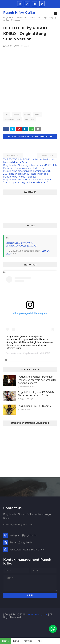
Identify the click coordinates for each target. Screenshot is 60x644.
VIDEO (38, 114)
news (16, 114)
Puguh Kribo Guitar (19, 12)
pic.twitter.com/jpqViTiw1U (21, 246)
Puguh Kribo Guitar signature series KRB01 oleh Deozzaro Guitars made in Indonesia (30, 167)
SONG (27, 114)
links (39, 641)
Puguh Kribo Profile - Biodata (20, 177)
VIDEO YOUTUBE (13, 119)
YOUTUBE (30, 119)
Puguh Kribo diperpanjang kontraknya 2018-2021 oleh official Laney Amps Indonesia (28, 172)
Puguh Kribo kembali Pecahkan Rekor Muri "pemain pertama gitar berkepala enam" (27, 181)
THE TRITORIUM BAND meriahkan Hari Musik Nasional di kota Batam (29, 161)
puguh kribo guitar (37, 614)
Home (6, 641)
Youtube (28, 641)
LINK (7, 114)
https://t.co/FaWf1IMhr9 (20, 243)
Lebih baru (14, 156)
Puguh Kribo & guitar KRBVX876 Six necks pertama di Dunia (36, 394)
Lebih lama (46, 156)
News (16, 641)
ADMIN (9, 46)
